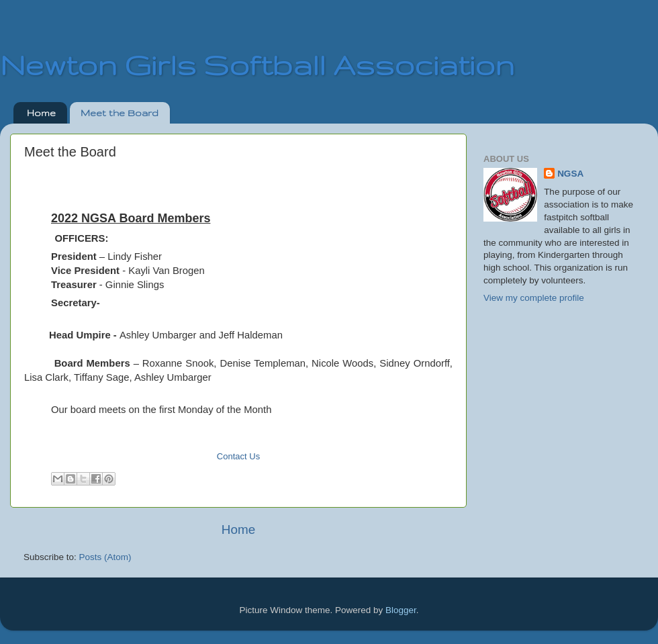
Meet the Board (120, 113)
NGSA (570, 174)
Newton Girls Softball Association (257, 64)
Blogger (401, 610)
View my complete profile (534, 298)
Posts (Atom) (105, 557)
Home (41, 113)
